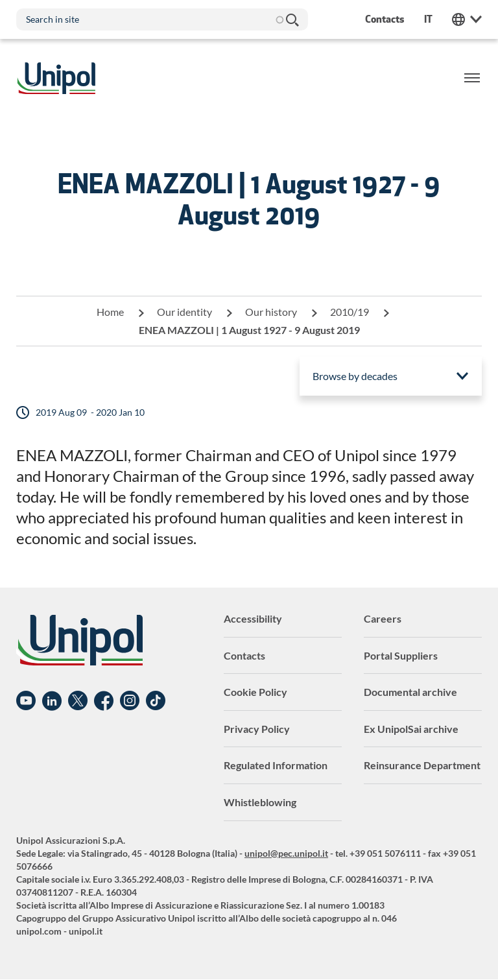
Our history (271, 312)
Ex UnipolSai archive (411, 729)
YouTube (26, 701)
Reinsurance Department (422, 765)
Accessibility (253, 618)
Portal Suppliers (401, 655)
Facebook (104, 701)
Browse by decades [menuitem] (355, 376)
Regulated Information (276, 765)
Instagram (130, 701)
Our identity (184, 312)
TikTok (156, 701)
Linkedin (52, 701)
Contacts (244, 655)
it (428, 19)
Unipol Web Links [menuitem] (467, 19)
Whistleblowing (260, 802)
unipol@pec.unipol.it (286, 853)
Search (292, 19)
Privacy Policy (257, 729)
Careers (383, 618)
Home (110, 312)
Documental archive (410, 692)
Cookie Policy (255, 692)
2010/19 (350, 312)
